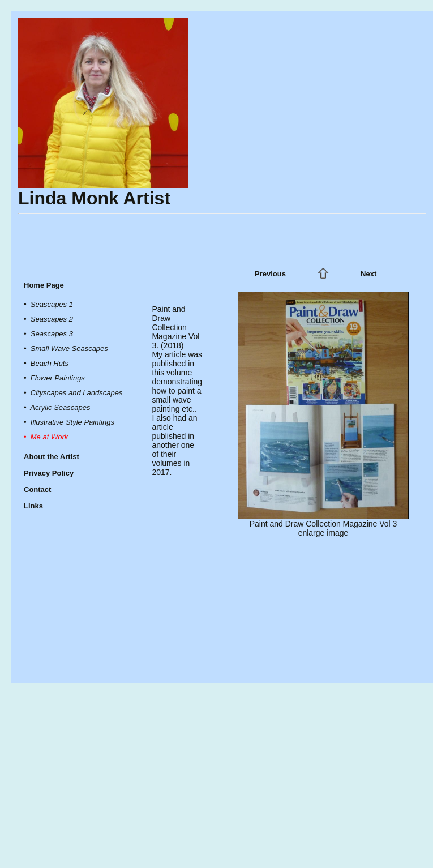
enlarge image (323, 533)
